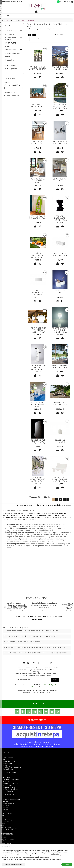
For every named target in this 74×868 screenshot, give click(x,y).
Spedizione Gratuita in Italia (12, 2)
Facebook (17, 712)
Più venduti (8, 763)
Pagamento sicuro (10, 783)
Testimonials (8, 757)
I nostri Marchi (9, 769)
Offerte (6, 759)
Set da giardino (11, 69)
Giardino (9, 46)
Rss (29, 712)
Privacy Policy (48, 685)
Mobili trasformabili (13, 53)
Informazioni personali (12, 799)
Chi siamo (7, 781)
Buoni (6, 807)
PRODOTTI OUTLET (37, 720)
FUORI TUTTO (11, 43)
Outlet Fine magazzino (12, 767)
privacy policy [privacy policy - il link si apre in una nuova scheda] (52, 850)
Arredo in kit (10, 34)
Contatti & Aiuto (67, 2)
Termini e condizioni (11, 779)
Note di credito (9, 803)
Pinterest (40, 712)
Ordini (6, 801)
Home (7, 26)
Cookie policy (9, 791)
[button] (71, 847)
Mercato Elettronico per (37, 736)
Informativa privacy (11, 789)
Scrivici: (8, 839)
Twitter (23, 712)
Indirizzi (6, 805)
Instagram (46, 712)
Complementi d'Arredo (11, 39)
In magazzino (13, 96)
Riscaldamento (11, 65)
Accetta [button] (67, 864)
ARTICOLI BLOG (37, 704)
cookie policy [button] (55, 854)
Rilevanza (44, 39)
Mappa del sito (9, 787)
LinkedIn (52, 712)
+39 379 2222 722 (6, 834)
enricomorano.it (12, 828)
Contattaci (7, 785)
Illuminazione (11, 50)
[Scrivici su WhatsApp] (58, 2)
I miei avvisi (8, 809)
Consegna (7, 777)
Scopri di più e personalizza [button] (13, 864)
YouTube (34, 712)
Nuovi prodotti (9, 761)
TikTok (58, 712)
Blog (5, 765)
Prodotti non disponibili (10, 61)
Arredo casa (10, 31)
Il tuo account (8, 795)
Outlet (8, 57)
